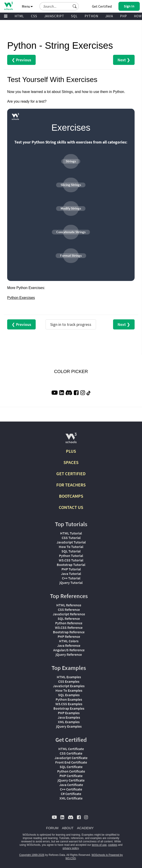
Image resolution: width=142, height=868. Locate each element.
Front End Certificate (71, 762)
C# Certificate (71, 794)
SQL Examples (69, 695)
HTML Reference (69, 605)
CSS (34, 16)
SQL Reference (69, 618)
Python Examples (69, 699)
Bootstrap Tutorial (71, 565)
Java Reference (69, 645)
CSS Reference (69, 610)
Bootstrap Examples (69, 708)
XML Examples (69, 722)
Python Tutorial (71, 556)
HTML (19, 16)
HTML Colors (69, 641)
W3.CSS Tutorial (71, 560)
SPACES (71, 462)
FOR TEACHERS (71, 485)
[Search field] (59, 6)
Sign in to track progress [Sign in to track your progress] (71, 324)
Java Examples (69, 717)
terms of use (99, 845)
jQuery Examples (69, 726)
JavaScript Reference (69, 614)
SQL (74, 16)
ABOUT (68, 828)
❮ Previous (21, 60)
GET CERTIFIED (71, 474)
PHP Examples (69, 713)
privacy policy (71, 848)
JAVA (109, 16)
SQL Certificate (71, 767)
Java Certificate (71, 785)
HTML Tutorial (71, 533)
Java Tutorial (71, 574)
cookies (113, 845)
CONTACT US (71, 507)
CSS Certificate (71, 753)
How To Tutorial (71, 547)
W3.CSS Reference (69, 627)
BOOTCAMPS (71, 496)
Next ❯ (124, 60)
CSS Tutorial (71, 538)
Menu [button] (27, 6)
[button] (75, 6)
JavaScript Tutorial (71, 542)
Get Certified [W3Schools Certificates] (102, 6)
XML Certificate (71, 798)
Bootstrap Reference (69, 632)
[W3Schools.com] (71, 440)
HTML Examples (69, 677)
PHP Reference (69, 636)
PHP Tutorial (71, 569)
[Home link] (8, 6)
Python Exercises (21, 298)
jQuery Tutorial (71, 583)
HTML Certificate (71, 749)
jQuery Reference (69, 654)
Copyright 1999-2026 (32, 855)
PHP (123, 16)
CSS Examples (69, 681)
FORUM (52, 828)
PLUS (71, 451)
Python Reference (69, 623)
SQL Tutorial (71, 551)
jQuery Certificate (71, 780)
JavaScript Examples (69, 686)
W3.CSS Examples (69, 704)
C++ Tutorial (71, 578)
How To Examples (69, 690)
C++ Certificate (71, 789)
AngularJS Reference (69, 650)
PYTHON (91, 16)
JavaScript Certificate (71, 758)
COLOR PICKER (71, 371)
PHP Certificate (71, 776)
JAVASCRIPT (54, 16)
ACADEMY (85, 828)
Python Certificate (71, 771)
